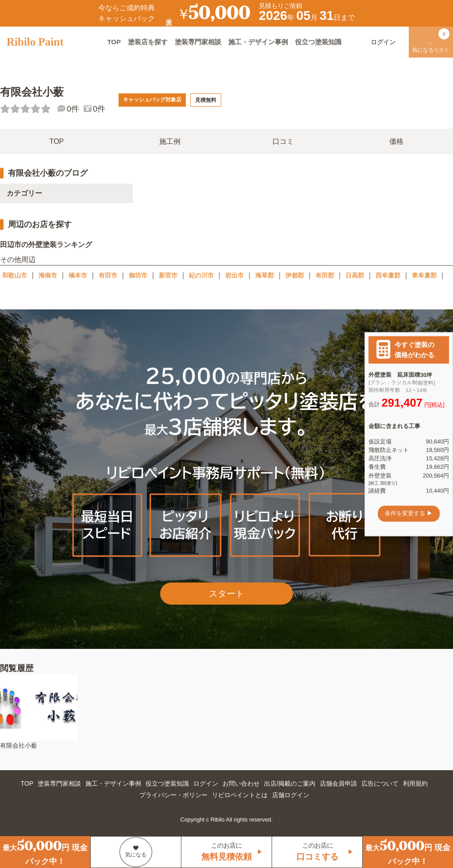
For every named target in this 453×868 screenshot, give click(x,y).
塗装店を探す (148, 42)
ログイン (206, 783)
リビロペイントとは (240, 795)
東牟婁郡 (424, 275)
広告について (380, 783)
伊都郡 (295, 275)
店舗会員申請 (338, 783)
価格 (396, 141)
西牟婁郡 (388, 275)
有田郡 (325, 275)
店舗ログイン (291, 795)
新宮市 (168, 275)
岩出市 (234, 275)
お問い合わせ (241, 783)
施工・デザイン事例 (258, 42)
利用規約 (415, 783)
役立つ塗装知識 (318, 42)
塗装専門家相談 (198, 42)
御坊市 (138, 275)
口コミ (283, 141)
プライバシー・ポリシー (173, 795)
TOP (114, 42)
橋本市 (78, 275)
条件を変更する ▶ (409, 514)
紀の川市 (201, 275)
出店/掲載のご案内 (290, 783)
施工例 (170, 141)
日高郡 (355, 275)
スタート (226, 594)
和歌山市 (15, 275)
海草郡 (265, 275)
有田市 (108, 275)
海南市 (48, 275)
